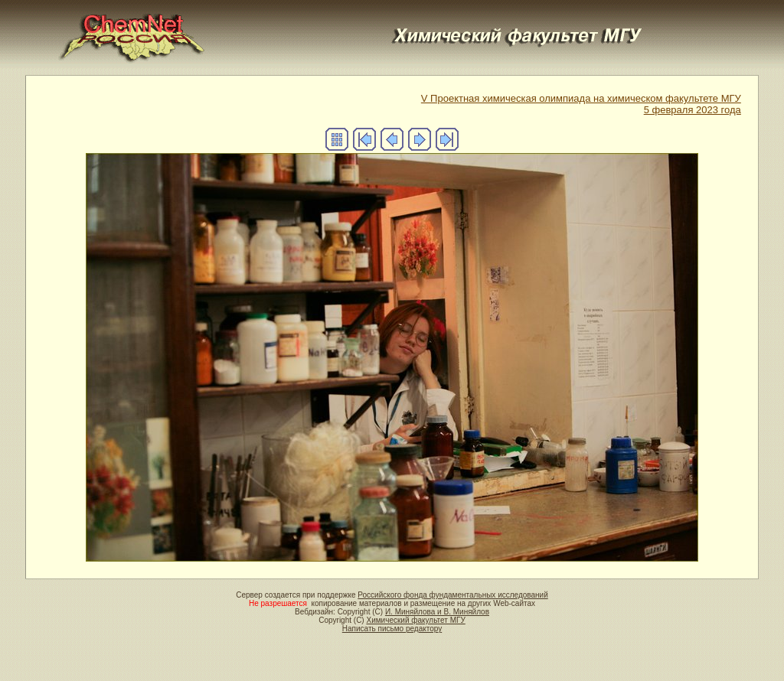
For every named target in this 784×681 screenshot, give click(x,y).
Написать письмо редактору (392, 629)
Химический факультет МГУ (415, 620)
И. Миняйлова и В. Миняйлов (437, 612)
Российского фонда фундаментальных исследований (452, 595)
